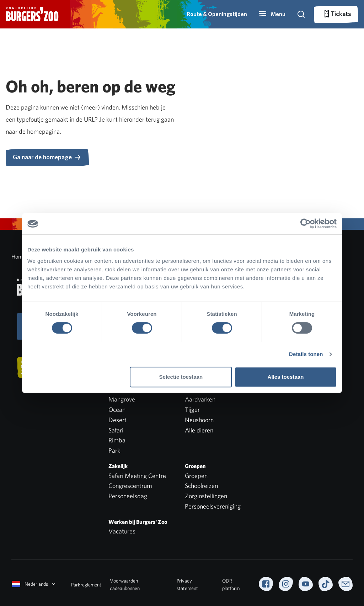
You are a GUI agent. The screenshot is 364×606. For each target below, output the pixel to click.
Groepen (196, 476)
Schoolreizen (201, 486)
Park (114, 450)
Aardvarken (200, 399)
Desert (117, 420)
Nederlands (34, 584)
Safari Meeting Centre (137, 476)
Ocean (117, 410)
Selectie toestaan (181, 377)
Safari (116, 430)
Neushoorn (199, 420)
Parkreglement (86, 585)
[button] (272, 14)
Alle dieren (199, 430)
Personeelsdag (128, 496)
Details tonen (306, 354)
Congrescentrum (130, 486)
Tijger (192, 410)
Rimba (117, 440)
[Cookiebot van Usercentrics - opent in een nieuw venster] (306, 224)
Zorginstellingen (206, 496)
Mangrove (122, 399)
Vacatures (122, 531)
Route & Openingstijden (217, 14)
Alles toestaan (286, 377)
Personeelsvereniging (213, 506)
